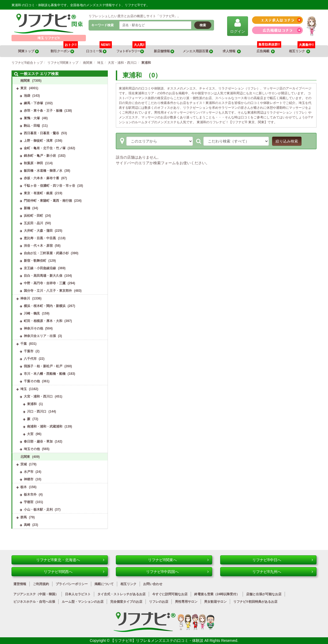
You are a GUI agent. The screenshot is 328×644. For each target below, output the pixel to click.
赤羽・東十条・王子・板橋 (43, 111)
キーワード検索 (102, 25)
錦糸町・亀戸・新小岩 (40, 156)
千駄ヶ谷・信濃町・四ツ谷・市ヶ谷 (49, 186)
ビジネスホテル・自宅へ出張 (34, 602)
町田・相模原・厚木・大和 (43, 321)
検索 (203, 25)
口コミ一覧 (99, 49)
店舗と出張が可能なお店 (264, 594)
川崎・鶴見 (32, 313)
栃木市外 (30, 495)
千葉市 (29, 351)
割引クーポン (64, 49)
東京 (24, 88)
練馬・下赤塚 (33, 103)
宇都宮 (29, 502)
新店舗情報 (164, 51)
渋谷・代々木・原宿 (38, 246)
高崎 (27, 525)
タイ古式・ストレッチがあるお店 (121, 594)
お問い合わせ (153, 584)
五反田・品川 (33, 223)
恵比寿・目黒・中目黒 (40, 238)
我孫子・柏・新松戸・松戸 (43, 366)
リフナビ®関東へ (178, 560)
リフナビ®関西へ (74, 572)
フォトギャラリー (131, 49)
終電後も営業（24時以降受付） (217, 594)
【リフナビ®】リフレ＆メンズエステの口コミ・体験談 (157, 641)
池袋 (27, 96)
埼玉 (24, 389)
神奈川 (25, 298)
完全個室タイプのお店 (126, 602)
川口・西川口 (37, 411)
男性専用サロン (186, 602)
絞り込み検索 (287, 141)
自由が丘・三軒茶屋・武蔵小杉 (46, 253)
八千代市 (30, 359)
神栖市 (29, 479)
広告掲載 (266, 51)
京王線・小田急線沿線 (40, 268)
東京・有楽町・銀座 (38, 193)
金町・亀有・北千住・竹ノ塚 (45, 148)
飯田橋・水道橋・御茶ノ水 (43, 171)
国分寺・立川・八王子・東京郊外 (48, 291)
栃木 (24, 487)
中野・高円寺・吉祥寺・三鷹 (45, 283)
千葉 (24, 344)
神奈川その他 (33, 328)
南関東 (25, 81)
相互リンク (302, 49)
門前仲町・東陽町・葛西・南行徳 (48, 201)
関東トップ (28, 51)
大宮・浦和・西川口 (38, 396)
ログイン (238, 26)
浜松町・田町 (33, 216)
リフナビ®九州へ (283, 572)
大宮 (30, 434)
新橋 (27, 208)
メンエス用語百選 (198, 51)
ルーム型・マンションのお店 (83, 602)
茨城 (24, 464)
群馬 (24, 517)
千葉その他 (32, 381)
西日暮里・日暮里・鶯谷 (41, 133)
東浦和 (32, 404)
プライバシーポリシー (72, 584)
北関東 (25, 457)
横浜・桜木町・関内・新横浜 (45, 306)
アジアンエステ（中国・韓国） (36, 594)
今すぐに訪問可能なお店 (170, 594)
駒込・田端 (32, 126)
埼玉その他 (32, 449)
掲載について (104, 584)
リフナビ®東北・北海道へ (70, 560)
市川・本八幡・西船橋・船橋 (45, 374)
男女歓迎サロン (215, 602)
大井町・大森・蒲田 (38, 231)
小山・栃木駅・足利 (38, 510)
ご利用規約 (41, 584)
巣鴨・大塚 (32, 118)
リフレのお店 (159, 602)
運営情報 (20, 584)
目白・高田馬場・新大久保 (43, 276)
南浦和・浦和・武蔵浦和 (45, 426)
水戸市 (29, 472)
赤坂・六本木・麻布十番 (41, 178)
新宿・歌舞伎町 (35, 261)
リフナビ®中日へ (283, 560)
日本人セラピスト (78, 594)
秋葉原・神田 (33, 163)
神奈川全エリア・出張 (40, 336)
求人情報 (232, 51)
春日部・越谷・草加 (38, 441)
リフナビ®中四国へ (177, 572)
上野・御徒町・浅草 (38, 141)
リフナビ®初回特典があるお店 (255, 602)
